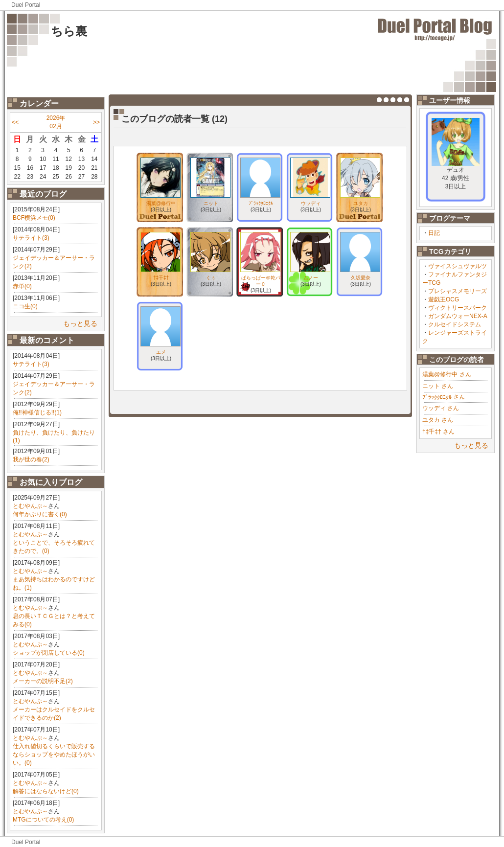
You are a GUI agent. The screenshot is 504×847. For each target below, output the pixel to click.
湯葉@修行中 (161, 203)
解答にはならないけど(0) (46, 791)
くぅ (211, 278)
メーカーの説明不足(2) (43, 681)
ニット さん (438, 386)
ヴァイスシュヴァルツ (458, 266)
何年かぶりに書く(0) (40, 514)
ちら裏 (69, 31)
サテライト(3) (31, 238)
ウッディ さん (441, 408)
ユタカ (361, 203)
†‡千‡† (161, 278)
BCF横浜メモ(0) (34, 218)
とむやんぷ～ (30, 506)
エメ (161, 352)
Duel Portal (26, 5)
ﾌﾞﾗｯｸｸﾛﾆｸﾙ (261, 203)
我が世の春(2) (31, 459)
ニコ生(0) (25, 306)
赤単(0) (22, 286)
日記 (434, 233)
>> (96, 122)
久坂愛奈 (361, 278)
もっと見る (80, 323)
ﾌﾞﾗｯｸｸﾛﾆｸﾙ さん (444, 397)
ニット (211, 203)
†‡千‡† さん (438, 432)
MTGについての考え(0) (43, 820)
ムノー (311, 278)
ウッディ (311, 203)
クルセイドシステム (455, 324)
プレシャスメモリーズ (458, 291)
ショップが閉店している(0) (49, 653)
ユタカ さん (438, 420)
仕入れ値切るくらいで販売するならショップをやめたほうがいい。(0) (54, 755)
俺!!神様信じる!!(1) (37, 412)
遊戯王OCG (444, 299)
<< (15, 122)
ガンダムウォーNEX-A (458, 316)
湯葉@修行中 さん (447, 374)
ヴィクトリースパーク (458, 308)
